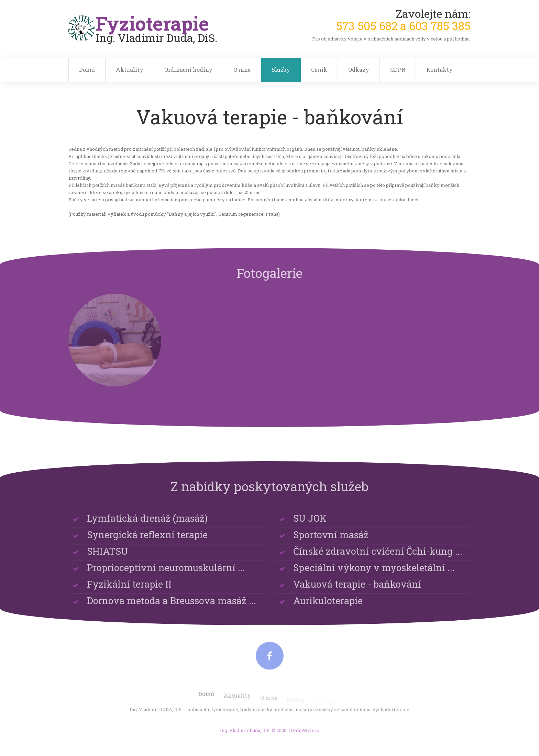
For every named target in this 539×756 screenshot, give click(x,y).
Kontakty (439, 70)
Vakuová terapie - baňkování (357, 591)
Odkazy (359, 70)
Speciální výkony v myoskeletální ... (374, 574)
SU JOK (310, 525)
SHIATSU (107, 558)
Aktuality (130, 70)
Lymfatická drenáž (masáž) (147, 525)
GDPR (398, 70)
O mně (242, 70)
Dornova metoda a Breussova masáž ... (172, 607)
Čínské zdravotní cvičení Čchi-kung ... (378, 558)
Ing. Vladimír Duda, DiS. (245, 734)
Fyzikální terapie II (129, 591)
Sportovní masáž (331, 541)
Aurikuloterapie (328, 607)
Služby (281, 70)
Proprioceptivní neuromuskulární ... (166, 574)
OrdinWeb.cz (305, 734)
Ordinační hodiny (188, 70)
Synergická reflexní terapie (147, 541)
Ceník (319, 70)
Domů (87, 70)
